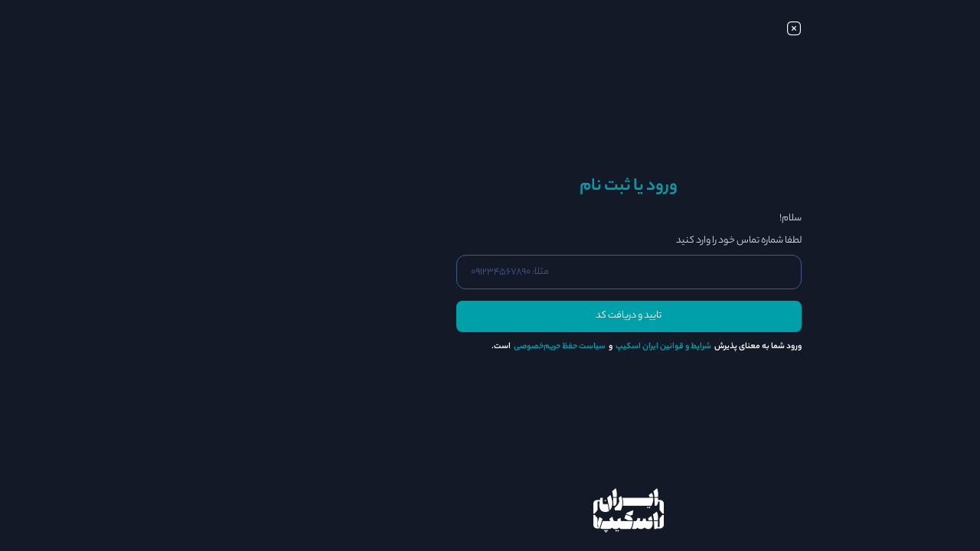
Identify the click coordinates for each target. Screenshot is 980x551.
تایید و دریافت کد (490, 316)
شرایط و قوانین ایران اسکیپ (525, 347)
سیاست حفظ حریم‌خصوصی (421, 347)
